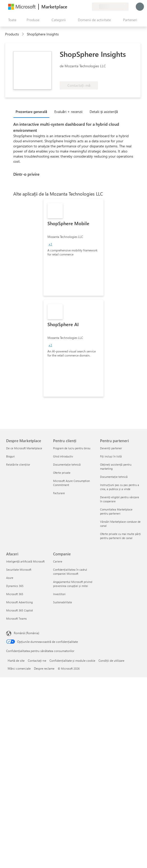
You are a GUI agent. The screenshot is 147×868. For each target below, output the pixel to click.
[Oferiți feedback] (69, 7)
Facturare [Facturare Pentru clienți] (59, 493)
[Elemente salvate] (82, 7)
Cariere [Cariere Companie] (58, 561)
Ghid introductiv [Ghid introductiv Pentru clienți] (63, 456)
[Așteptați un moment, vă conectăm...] (140, 7)
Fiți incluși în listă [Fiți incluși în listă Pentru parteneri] (111, 456)
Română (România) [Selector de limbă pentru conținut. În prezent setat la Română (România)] (27, 633)
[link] (73, 247)
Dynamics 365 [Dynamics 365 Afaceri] (15, 586)
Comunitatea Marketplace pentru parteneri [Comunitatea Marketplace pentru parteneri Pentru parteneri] (116, 511)
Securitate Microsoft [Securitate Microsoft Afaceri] (19, 570)
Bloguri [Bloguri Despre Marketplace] (10, 456)
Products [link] (12, 34)
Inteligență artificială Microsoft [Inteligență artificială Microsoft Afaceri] (25, 561)
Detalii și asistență (104, 112)
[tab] (33, 111)
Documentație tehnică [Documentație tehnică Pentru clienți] (67, 464)
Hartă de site (16, 660)
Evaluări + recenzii (69, 112)
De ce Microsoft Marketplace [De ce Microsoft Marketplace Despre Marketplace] (24, 448)
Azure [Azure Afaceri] (10, 578)
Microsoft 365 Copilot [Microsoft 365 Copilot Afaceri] (20, 610)
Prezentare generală (31, 112)
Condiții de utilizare (111, 660)
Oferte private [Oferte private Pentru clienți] (62, 473)
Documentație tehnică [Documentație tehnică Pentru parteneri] (114, 477)
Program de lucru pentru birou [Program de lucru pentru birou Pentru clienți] (72, 448)
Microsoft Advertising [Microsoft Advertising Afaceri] (19, 602)
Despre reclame (44, 668)
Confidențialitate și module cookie (72, 660)
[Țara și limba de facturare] (110, 7)
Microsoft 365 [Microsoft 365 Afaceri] (15, 594)
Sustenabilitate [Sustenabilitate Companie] (63, 602)
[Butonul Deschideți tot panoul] (11, 20)
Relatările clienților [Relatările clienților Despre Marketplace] (18, 464)
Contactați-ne (37, 660)
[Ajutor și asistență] (76, 7)
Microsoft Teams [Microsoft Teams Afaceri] (16, 618)
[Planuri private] (88, 7)
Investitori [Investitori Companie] (59, 594)
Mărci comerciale (19, 668)
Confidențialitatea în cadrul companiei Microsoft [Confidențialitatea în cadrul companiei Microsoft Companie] (70, 572)
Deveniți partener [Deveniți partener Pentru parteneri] (111, 448)
